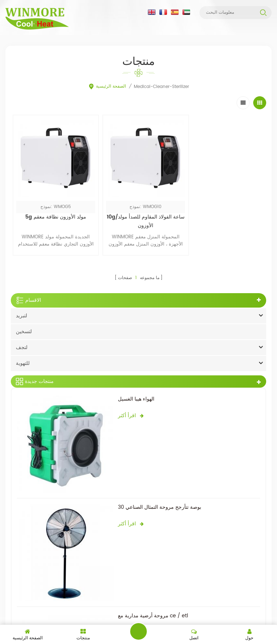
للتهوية (23, 359)
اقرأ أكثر (131, 411)
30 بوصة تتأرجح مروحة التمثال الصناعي (160, 503)
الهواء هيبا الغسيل (136, 395)
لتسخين (24, 327)
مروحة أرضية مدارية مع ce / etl (153, 612)
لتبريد (21, 311)
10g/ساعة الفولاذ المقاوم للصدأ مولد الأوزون (138, 217)
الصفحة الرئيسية (107, 87)
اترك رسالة (138, 631)
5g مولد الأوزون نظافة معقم (53, 213)
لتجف (22, 343)
